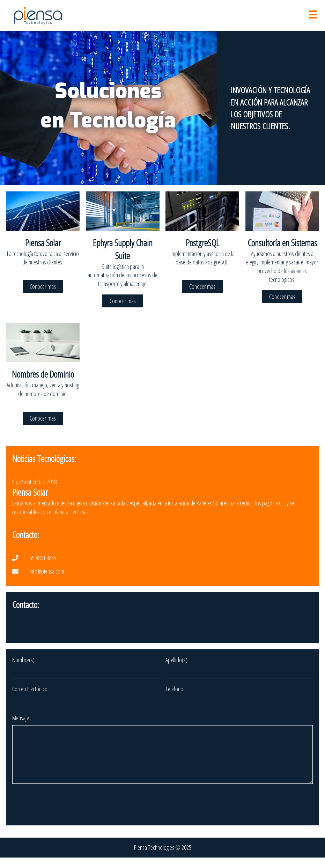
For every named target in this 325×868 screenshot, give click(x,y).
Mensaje (21, 718)
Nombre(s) (23, 660)
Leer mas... (81, 512)
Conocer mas (43, 287)
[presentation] (65, 816)
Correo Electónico (30, 689)
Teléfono (174, 689)
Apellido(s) (176, 660)
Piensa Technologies (154, 858)
